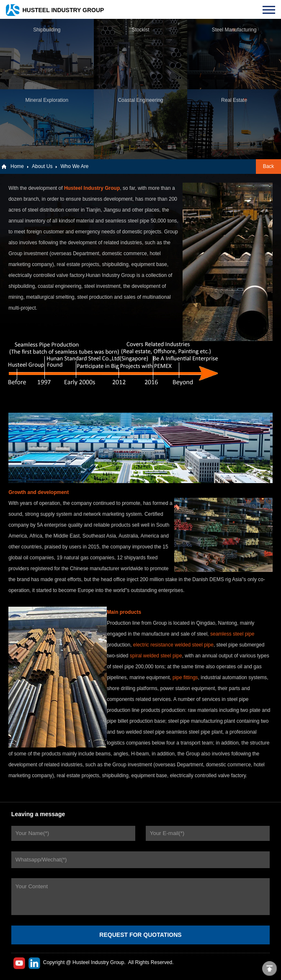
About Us (42, 166)
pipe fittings (185, 677)
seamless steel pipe (232, 634)
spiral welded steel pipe (156, 656)
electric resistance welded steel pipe (173, 645)
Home (17, 166)
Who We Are (74, 166)
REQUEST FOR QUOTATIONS (140, 935)
